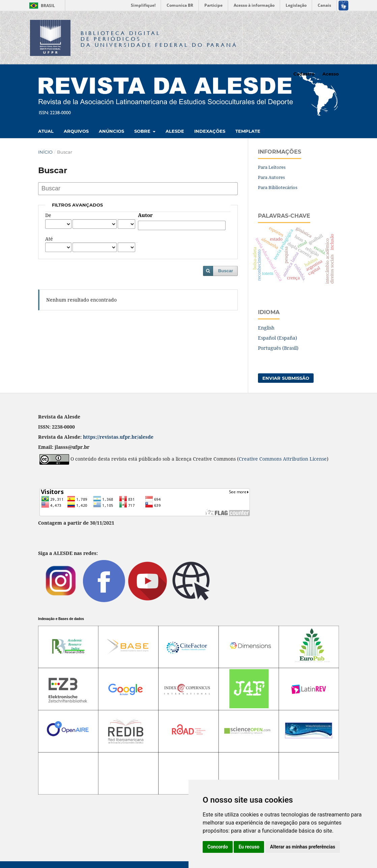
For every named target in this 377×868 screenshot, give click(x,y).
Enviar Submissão (286, 378)
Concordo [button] (218, 847)
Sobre (143, 131)
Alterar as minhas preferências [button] (303, 847)
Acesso (331, 74)
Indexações (210, 131)
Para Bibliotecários (278, 187)
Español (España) (278, 338)
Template (248, 131)
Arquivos (76, 131)
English (266, 328)
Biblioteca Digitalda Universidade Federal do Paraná (159, 39)
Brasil (41, 6)
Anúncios (111, 131)
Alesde (175, 131)
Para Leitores (272, 167)
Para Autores (271, 177)
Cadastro (304, 74)
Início (45, 152)
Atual (46, 131)
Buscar (226, 271)
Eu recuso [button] (249, 847)
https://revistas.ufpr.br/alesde (118, 437)
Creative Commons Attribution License (283, 459)
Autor (145, 215)
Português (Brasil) (278, 348)
